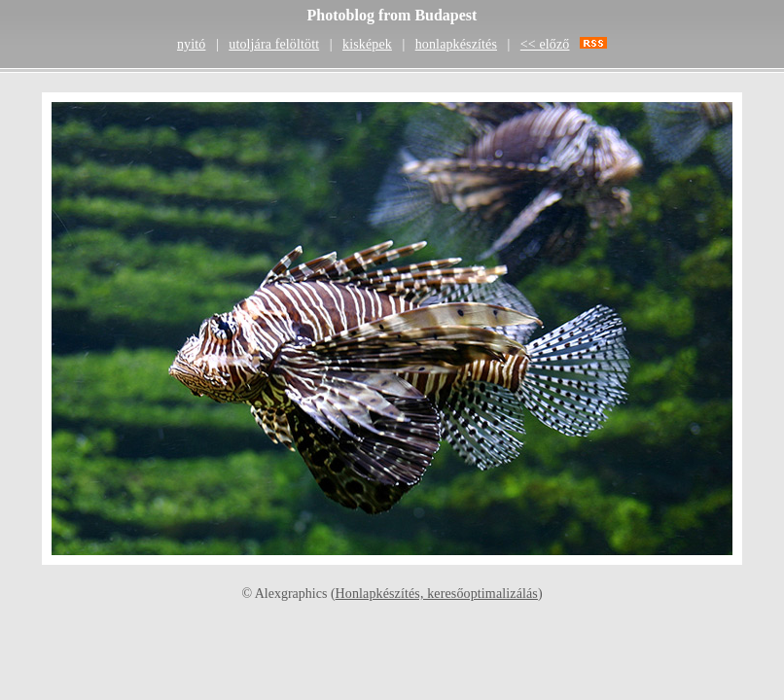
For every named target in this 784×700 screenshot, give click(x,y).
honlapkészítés (456, 44)
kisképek (367, 44)
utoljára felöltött (274, 44)
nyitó (191, 44)
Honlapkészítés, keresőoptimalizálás (437, 594)
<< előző (545, 44)
